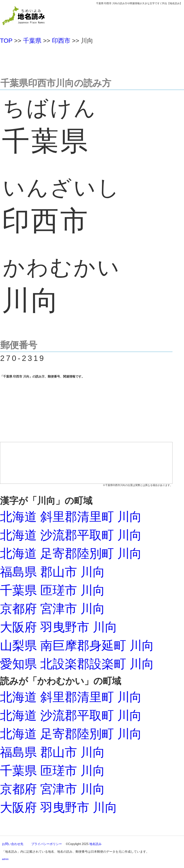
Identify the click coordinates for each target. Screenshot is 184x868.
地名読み (95, 844)
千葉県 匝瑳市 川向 (53, 590)
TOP (6, 41)
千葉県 (32, 41)
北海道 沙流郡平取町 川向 (71, 535)
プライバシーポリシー (47, 844)
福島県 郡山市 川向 (53, 572)
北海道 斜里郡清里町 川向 (71, 517)
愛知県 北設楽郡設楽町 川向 (77, 664)
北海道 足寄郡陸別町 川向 (71, 553)
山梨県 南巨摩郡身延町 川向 (77, 645)
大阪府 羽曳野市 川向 (59, 627)
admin (5, 859)
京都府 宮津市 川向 (53, 609)
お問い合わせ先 (13, 844)
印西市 (61, 41)
